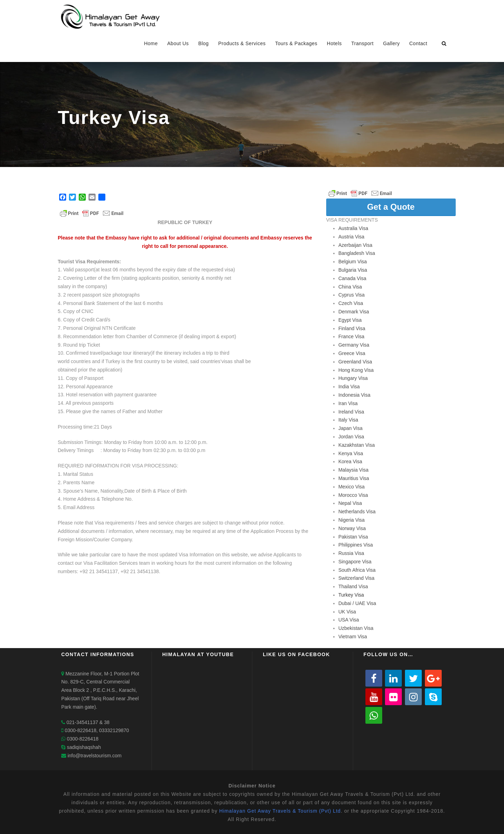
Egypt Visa (350, 320)
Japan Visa (351, 428)
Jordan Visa (351, 437)
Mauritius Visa (354, 478)
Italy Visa (348, 420)
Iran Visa (348, 403)
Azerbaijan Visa (355, 245)
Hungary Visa (353, 378)
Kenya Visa (351, 453)
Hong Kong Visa (356, 370)
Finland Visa (352, 328)
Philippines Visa (356, 545)
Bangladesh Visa (357, 253)
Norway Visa (352, 528)
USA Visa (349, 620)
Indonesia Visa (355, 395)
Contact (418, 43)
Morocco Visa (353, 495)
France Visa (351, 336)
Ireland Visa (351, 412)
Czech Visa (351, 303)
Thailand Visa (353, 586)
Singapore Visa (355, 562)
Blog (203, 43)
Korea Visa (350, 461)
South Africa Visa (357, 570)
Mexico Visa (352, 487)
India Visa (349, 387)
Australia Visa (353, 228)
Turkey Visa (351, 595)
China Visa (350, 287)
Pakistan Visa (353, 537)
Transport (363, 43)
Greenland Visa (355, 362)
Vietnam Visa (353, 637)
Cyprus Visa (352, 295)
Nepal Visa (350, 503)
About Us (178, 43)
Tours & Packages (296, 43)
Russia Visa (351, 553)
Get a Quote (391, 207)
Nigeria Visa (352, 520)
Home (151, 43)
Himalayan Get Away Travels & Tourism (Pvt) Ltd (280, 811)
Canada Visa (352, 278)
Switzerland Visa (356, 578)
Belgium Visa (353, 262)
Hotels (334, 43)
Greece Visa (352, 353)
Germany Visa (354, 345)
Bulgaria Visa (353, 270)
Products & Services (242, 43)
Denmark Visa (354, 312)
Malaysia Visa (353, 470)
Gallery (391, 43)
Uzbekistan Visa (356, 628)
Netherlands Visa (357, 512)
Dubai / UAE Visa (357, 603)
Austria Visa (351, 237)
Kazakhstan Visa (357, 445)
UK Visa (347, 612)
